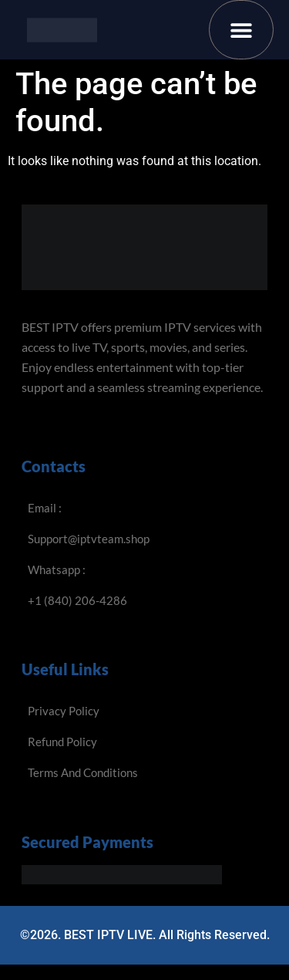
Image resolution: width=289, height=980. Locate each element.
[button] (242, 30)
